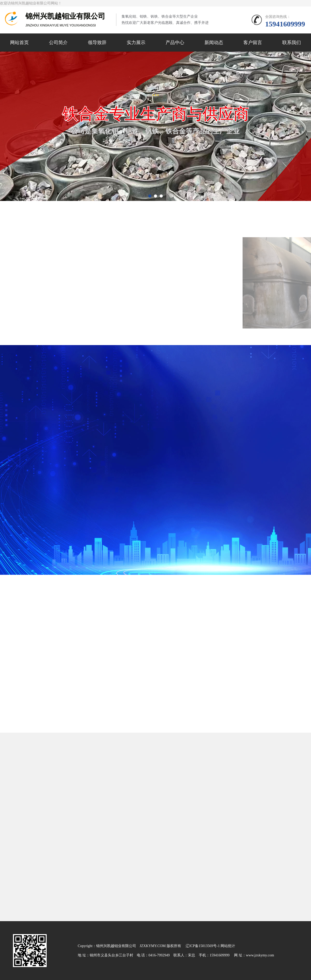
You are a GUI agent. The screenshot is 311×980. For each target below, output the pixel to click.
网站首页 (19, 43)
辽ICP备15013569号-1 (203, 946)
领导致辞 (97, 43)
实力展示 (136, 43)
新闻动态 (214, 43)
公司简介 (58, 43)
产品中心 (175, 43)
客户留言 (253, 43)
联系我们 (292, 43)
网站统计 (228, 946)
